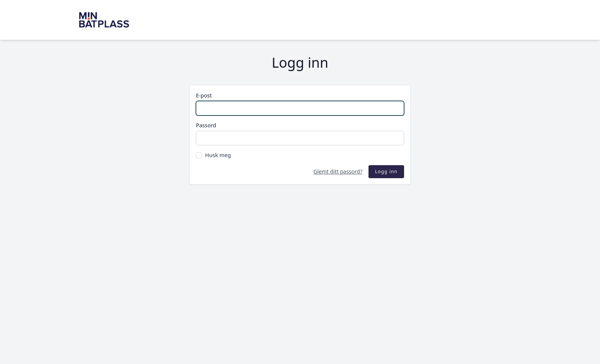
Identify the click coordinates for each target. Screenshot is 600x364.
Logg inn (386, 171)
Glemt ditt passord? (338, 171)
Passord (206, 125)
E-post (204, 95)
